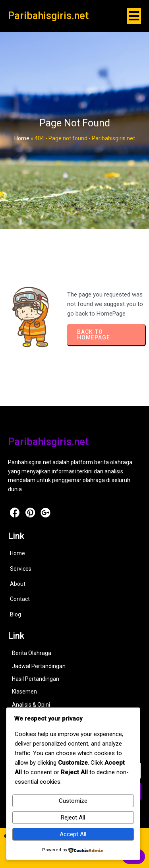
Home (22, 138)
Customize (73, 801)
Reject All (73, 818)
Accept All (73, 834)
